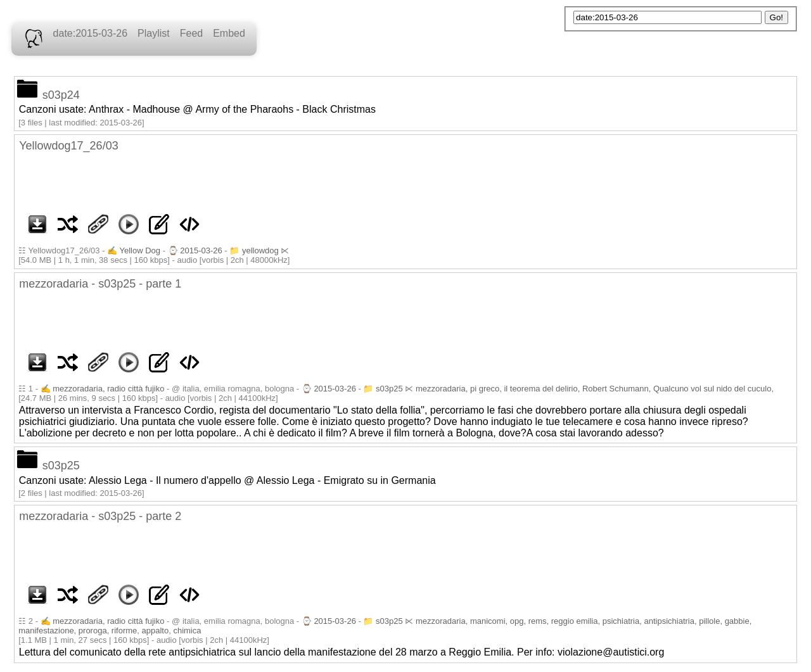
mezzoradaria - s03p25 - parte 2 (100, 516)
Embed (229, 33)
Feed (191, 33)
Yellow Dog (140, 250)
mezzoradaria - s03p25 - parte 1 (100, 284)
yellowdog (260, 250)
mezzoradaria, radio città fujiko (108, 389)
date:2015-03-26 (90, 33)
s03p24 (61, 95)
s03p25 (389, 389)
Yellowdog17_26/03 (68, 146)
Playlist (154, 33)
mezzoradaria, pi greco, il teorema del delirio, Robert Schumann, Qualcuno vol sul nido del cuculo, (595, 389)
